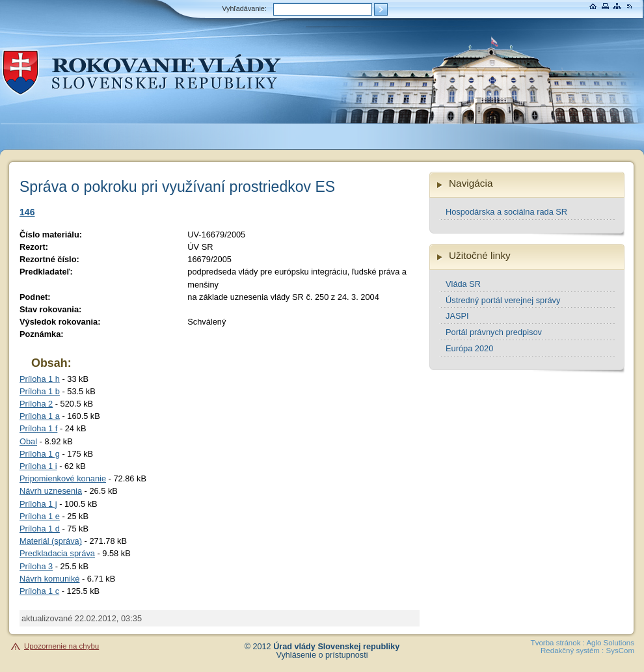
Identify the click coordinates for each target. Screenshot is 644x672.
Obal (28, 441)
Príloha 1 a (40, 416)
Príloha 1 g (40, 454)
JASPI (457, 316)
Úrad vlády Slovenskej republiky (336, 647)
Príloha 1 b (40, 391)
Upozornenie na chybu (61, 646)
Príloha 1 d (40, 529)
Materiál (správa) (51, 541)
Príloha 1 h (40, 379)
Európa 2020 (469, 348)
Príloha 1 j (38, 504)
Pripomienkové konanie (63, 478)
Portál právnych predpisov (494, 332)
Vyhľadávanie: (244, 8)
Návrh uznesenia (51, 491)
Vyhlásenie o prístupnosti (322, 655)
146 (27, 212)
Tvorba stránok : (558, 643)
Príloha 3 (36, 566)
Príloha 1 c (39, 591)
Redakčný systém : (572, 651)
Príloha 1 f (38, 428)
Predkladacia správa (57, 553)
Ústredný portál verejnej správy (503, 300)
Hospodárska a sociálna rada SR (506, 212)
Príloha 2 (36, 404)
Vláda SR (463, 284)
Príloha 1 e (40, 516)
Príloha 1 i (38, 466)
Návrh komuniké (49, 579)
